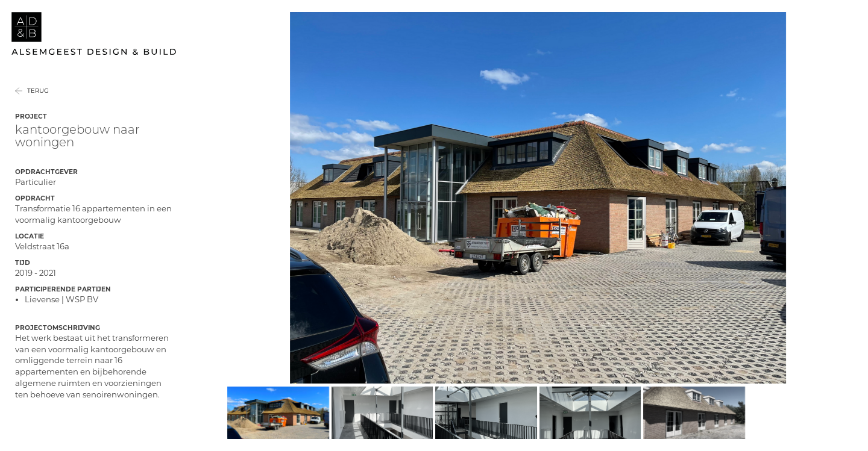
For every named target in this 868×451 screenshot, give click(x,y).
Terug (38, 106)
